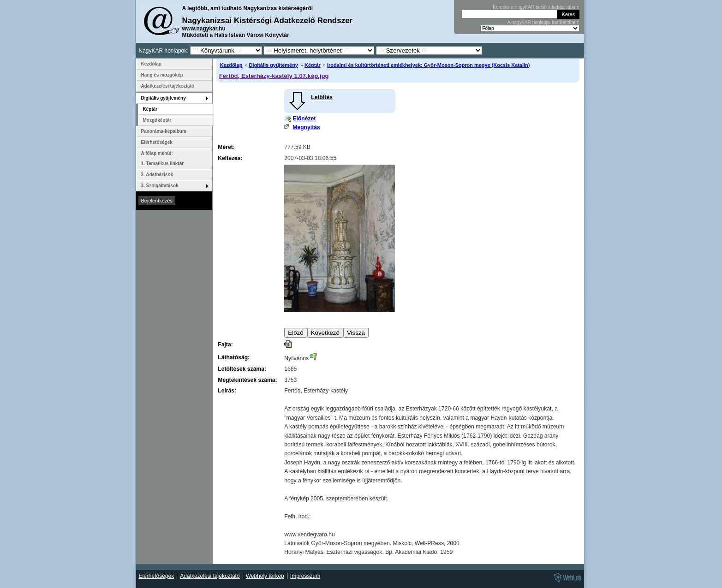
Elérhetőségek (157, 142)
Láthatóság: (234, 357)
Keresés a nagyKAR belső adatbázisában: (536, 7)
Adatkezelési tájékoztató (168, 86)
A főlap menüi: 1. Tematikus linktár (163, 158)
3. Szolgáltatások (160, 186)
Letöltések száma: (242, 369)
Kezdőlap (231, 65)
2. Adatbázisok (157, 175)
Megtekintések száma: (247, 380)
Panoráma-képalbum (164, 131)
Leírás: (227, 391)
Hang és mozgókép (162, 75)
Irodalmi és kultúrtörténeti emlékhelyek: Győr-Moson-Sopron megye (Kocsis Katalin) (428, 65)
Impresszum (305, 576)
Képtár (313, 65)
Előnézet (304, 119)
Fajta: (225, 344)
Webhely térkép (265, 576)
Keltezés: (230, 158)
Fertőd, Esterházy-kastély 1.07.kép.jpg (274, 76)
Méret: (226, 147)
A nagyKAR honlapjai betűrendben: (543, 22)
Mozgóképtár (157, 120)
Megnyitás (306, 127)
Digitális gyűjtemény (274, 65)
